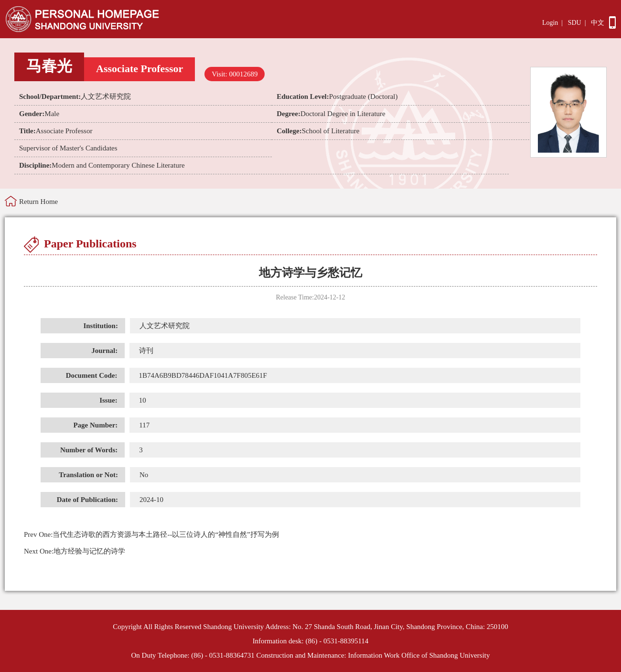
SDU (575, 23)
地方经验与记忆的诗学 (75, 551)
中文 (598, 23)
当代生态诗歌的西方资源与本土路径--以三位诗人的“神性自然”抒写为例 (151, 534)
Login (550, 23)
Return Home (38, 202)
